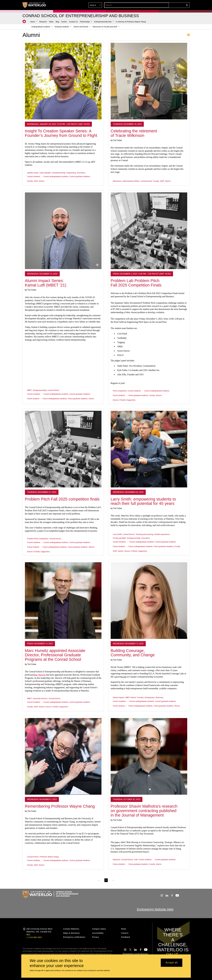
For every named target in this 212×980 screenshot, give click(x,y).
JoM (136, 860)
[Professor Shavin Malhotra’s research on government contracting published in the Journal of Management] (149, 756)
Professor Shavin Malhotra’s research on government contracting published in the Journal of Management (144, 811)
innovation (81, 173)
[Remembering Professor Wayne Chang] (63, 756)
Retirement (117, 181)
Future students (33, 399)
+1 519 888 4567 (34, 937)
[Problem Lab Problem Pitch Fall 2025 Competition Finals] (149, 231)
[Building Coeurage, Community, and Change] (149, 601)
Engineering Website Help (155, 909)
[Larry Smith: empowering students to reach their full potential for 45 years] (149, 449)
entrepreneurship (59, 173)
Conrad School (146, 181)
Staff (36, 181)
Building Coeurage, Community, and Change (133, 653)
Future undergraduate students (55, 399)
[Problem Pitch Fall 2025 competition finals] (63, 449)
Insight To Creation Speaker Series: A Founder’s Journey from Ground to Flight (61, 133)
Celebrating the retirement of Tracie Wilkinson (134, 133)
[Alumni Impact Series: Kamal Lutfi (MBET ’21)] (63, 231)
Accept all (172, 963)
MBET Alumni (131, 697)
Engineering (71, 173)
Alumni (42, 181)
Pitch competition (120, 391)
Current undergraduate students (56, 176)
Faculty (30, 181)
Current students (34, 176)
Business (159, 697)
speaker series (33, 173)
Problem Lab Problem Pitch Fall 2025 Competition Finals (136, 283)
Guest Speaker (45, 173)
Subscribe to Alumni (188, 35)
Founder (140, 697)
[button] (167, 5)
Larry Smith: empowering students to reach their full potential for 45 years (143, 501)
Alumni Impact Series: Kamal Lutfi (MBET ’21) (46, 283)
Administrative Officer (131, 181)
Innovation (146, 538)
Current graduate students (79, 176)
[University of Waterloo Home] (34, 5)
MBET (30, 390)
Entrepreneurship (40, 390)
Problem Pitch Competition (38, 539)
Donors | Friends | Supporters (124, 400)
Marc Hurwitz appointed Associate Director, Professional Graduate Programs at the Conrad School (55, 655)
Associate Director (40, 698)
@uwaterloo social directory (135, 954)
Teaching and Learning (144, 534)
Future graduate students (78, 399)
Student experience (162, 534)
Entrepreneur (150, 697)
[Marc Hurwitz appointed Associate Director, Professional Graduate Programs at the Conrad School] (63, 601)
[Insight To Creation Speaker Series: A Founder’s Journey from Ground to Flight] (63, 81)
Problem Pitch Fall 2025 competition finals (62, 499)
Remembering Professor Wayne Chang (60, 806)
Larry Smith (117, 534)
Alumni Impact (119, 697)
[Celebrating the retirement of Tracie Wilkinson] (149, 81)
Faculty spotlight (119, 538)
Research (117, 860)
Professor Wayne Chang (49, 857)
